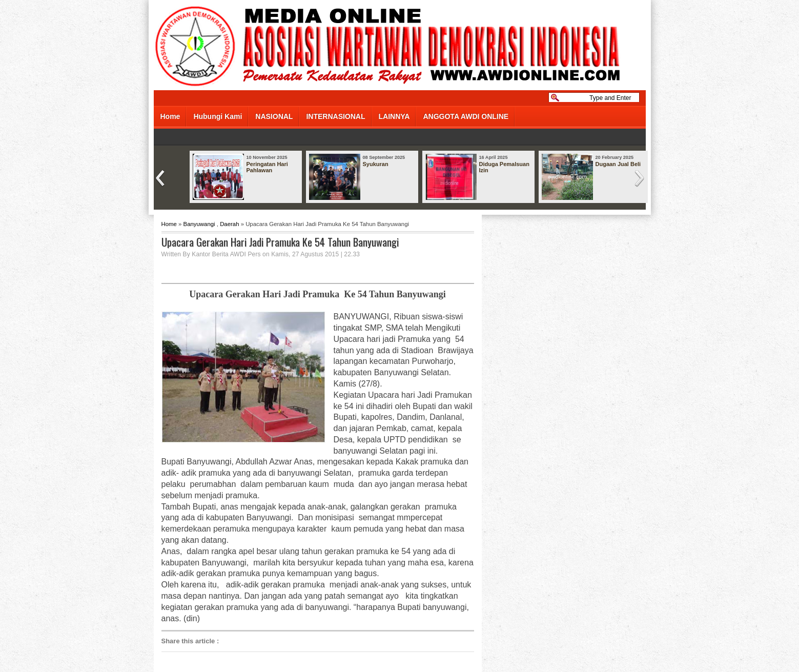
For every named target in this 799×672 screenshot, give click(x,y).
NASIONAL (274, 116)
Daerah (229, 224)
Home (170, 116)
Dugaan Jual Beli (618, 164)
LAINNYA (394, 116)
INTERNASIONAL (335, 116)
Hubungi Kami (218, 116)
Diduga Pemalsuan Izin (504, 167)
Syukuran (376, 164)
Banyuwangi (199, 224)
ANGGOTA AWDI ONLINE (466, 116)
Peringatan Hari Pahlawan (267, 167)
